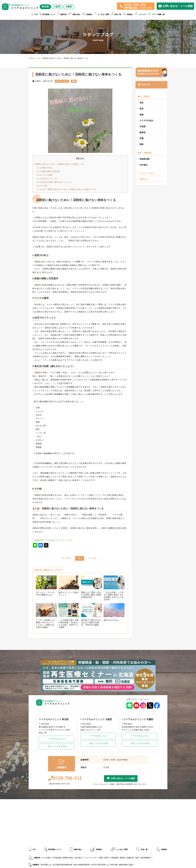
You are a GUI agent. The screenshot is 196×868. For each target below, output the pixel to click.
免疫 (141, 103)
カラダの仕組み (146, 121)
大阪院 (21, 12)
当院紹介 (128, 15)
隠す (82, 159)
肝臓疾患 (130, 858)
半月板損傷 (57, 858)
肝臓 (141, 138)
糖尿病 (142, 132)
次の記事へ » (94, 558)
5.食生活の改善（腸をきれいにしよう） (55, 182)
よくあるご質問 (102, 15)
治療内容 (62, 15)
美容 (141, 109)
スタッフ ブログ (147, 174)
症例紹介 (87, 15)
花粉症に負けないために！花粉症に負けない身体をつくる (59, 164)
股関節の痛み (68, 858)
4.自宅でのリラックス (47, 179)
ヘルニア (87, 858)
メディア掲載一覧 (156, 15)
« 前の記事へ (66, 558)
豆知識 (142, 127)
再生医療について (47, 15)
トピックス (141, 15)
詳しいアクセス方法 (56, 746)
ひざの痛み (46, 858)
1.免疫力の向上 (45, 168)
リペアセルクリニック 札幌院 (137, 719)
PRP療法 (144, 165)
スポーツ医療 (97, 858)
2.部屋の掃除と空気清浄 (48, 171)
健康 (141, 115)
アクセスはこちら (56, 739)
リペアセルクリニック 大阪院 (96, 719)
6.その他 (42, 186)
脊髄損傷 (115, 858)
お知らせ (143, 179)
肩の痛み (78, 858)
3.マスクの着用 (45, 175)
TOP (35, 15)
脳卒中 (107, 858)
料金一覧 (116, 15)
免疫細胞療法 (146, 858)
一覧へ (80, 558)
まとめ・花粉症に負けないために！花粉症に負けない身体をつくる (66, 189)
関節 (141, 144)
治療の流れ (74, 15)
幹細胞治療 (144, 159)
